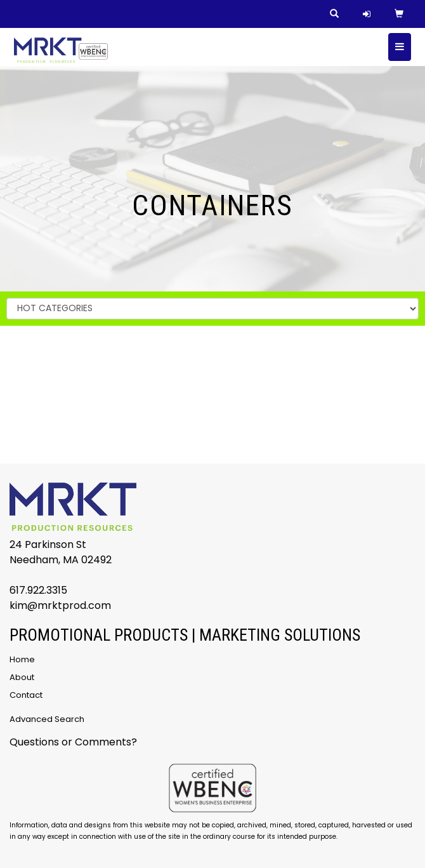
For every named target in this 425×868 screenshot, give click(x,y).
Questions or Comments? (73, 742)
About (22, 677)
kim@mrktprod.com (60, 605)
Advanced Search (47, 719)
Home (22, 659)
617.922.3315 (38, 590)
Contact (26, 695)
